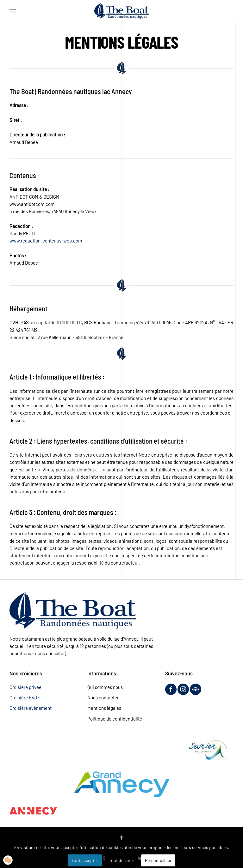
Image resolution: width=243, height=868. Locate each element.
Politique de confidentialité (115, 719)
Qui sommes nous (105, 687)
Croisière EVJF (25, 697)
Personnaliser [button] (158, 860)
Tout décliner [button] (121, 860)
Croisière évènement (31, 708)
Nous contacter (103, 697)
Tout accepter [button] (85, 860)
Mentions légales (104, 708)
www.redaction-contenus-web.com (46, 241)
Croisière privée (25, 687)
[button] (13, 11)
